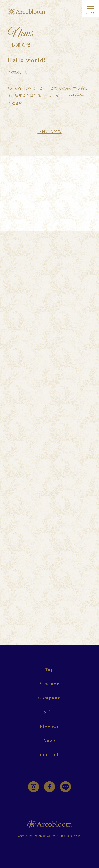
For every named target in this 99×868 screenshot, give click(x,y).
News (50, 740)
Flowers (49, 726)
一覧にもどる (49, 132)
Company (49, 698)
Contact (49, 754)
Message (49, 683)
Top (49, 669)
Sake (50, 712)
